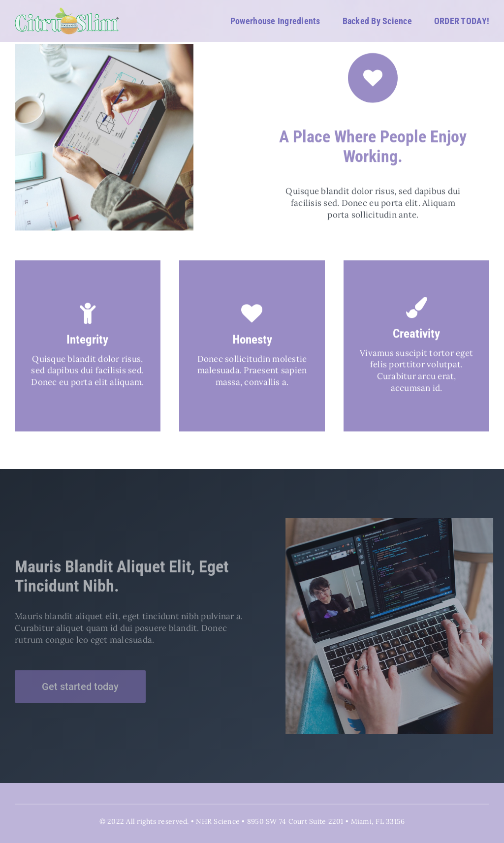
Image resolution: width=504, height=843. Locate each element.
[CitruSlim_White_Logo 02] (67, 11)
